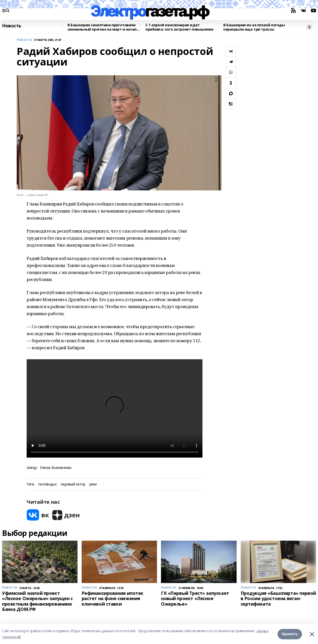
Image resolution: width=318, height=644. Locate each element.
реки (93, 484)
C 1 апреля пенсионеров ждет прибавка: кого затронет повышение (179, 27)
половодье (47, 484)
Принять (290, 634)
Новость (12, 26)
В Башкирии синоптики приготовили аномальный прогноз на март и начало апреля (103, 27)
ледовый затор (73, 484)
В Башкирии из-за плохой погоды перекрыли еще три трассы (254, 27)
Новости (24, 40)
